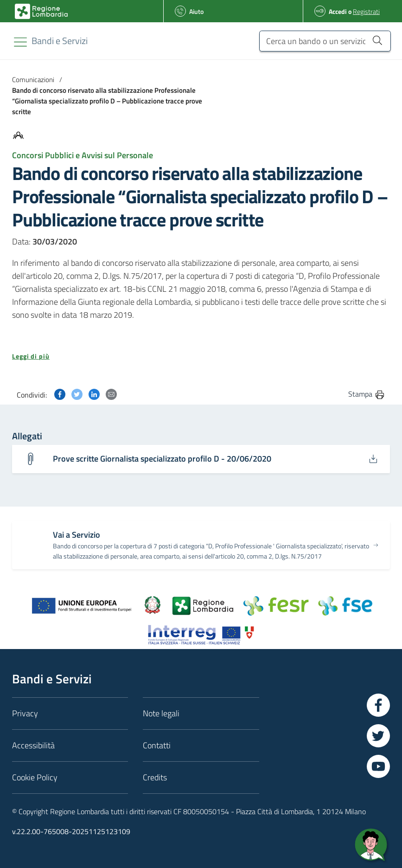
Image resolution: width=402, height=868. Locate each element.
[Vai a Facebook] (378, 706)
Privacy (25, 714)
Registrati (366, 11)
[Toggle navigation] (20, 42)
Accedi (338, 11)
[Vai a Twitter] (378, 736)
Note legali (161, 714)
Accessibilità (33, 746)
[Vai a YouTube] (378, 767)
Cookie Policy (35, 778)
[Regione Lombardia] (60, 41)
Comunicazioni (33, 80)
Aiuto (196, 11)
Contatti (157, 746)
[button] (201, 356)
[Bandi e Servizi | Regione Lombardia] (41, 11)
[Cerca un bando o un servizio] (325, 41)
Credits (155, 778)
